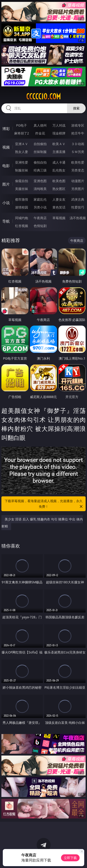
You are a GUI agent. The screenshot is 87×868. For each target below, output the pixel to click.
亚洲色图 (40, 181)
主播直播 (59, 152)
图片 (6, 184)
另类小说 (40, 207)
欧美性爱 (78, 162)
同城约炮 (22, 218)
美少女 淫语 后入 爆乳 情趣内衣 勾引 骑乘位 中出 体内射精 (42, 523)
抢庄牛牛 (78, 133)
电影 (6, 166)
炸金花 (40, 133)
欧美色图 (59, 181)
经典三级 (40, 170)
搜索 (76, 108)
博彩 (6, 129)
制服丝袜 (22, 170)
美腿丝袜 (22, 189)
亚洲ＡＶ (22, 144)
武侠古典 (78, 199)
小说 (6, 203)
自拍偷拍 (40, 144)
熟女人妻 (22, 152)
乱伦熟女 (59, 170)
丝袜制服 (40, 152)
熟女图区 (59, 189)
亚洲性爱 (22, 162)
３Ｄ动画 (78, 144)
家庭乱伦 (40, 199)
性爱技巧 (78, 207)
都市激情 (22, 199)
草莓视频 (59, 218)
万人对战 (59, 125)
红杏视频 (22, 226)
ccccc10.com (43, 96)
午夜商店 (40, 218)
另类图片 (78, 189)
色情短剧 (40, 226)
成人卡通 (59, 162)
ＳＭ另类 (78, 152)
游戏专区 (78, 125)
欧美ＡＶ (59, 144)
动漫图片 (78, 181)
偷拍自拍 (40, 162)
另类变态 (78, 170)
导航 (6, 221)
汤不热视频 (78, 218)
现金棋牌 (59, 133)
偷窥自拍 (22, 181)
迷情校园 (22, 207)
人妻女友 (59, 199)
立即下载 (70, 858)
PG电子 (21, 125)
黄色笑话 (59, 207)
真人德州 (40, 125)
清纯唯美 (40, 189)
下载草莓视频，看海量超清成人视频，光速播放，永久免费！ (44, 504)
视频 (6, 147)
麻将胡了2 (22, 133)
